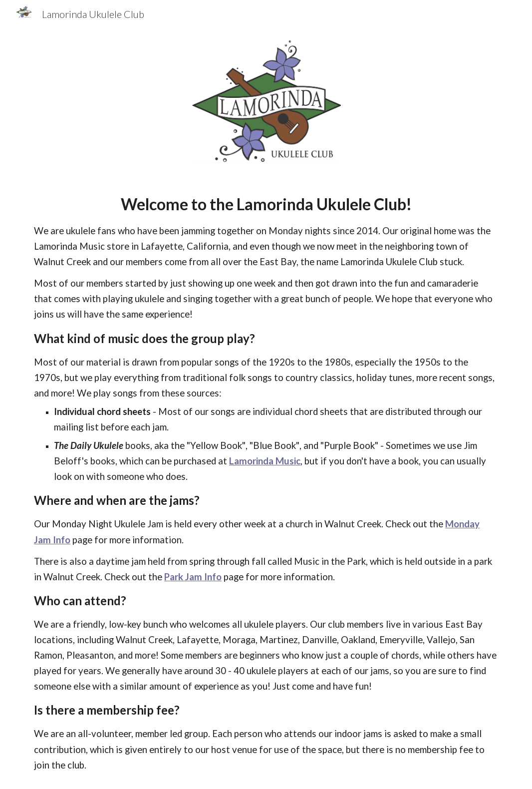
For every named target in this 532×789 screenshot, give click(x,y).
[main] (266, 482)
